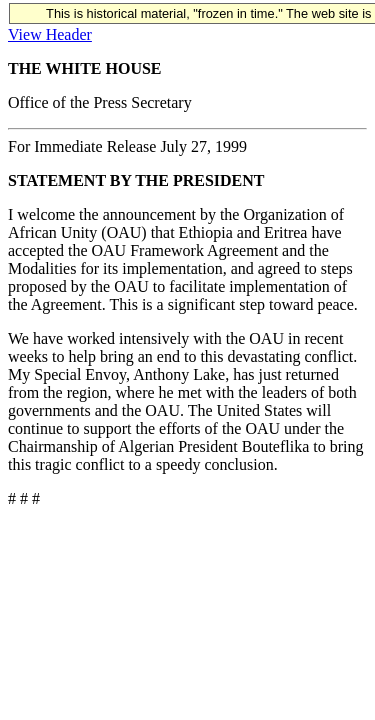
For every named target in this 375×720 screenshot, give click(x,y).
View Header (50, 34)
